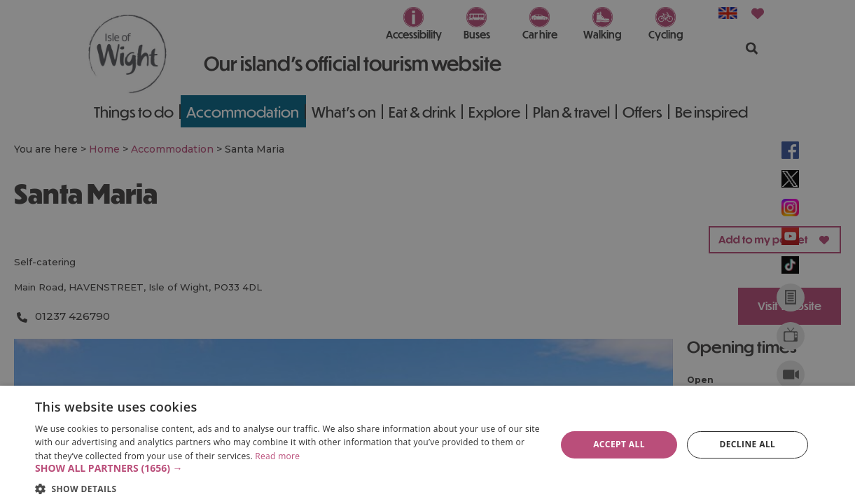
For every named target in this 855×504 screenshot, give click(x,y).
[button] (288, 468)
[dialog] (427, 445)
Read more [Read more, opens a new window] (277, 456)
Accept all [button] (619, 444)
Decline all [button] (747, 444)
